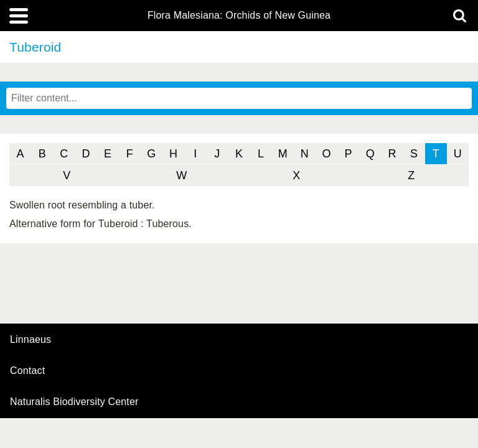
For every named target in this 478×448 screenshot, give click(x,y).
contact (27, 371)
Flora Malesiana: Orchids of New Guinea (239, 16)
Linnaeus (30, 340)
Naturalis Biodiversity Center (74, 402)
